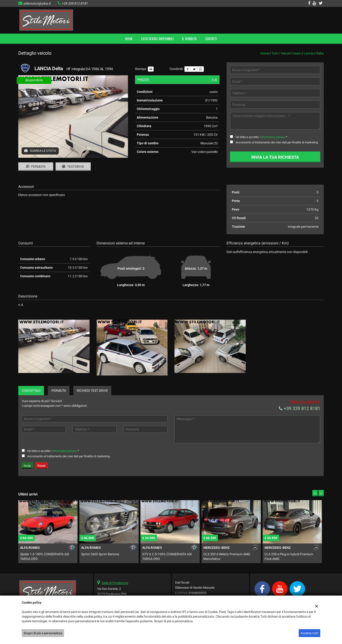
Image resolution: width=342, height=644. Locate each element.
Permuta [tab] (59, 391)
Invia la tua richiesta (275, 157)
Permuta (36, 167)
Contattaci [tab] (31, 391)
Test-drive (73, 167)
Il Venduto (189, 39)
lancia (309, 53)
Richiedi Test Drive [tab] (92, 391)
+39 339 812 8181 (75, 3)
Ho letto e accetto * (261, 137)
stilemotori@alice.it (37, 3)
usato (297, 53)
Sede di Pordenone (115, 583)
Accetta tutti (309, 633)
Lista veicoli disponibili (157, 39)
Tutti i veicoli (281, 53)
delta (320, 53)
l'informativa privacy (272, 137)
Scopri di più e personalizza (43, 633)
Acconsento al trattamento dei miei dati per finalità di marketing (277, 142)
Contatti (211, 39)
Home (129, 39)
